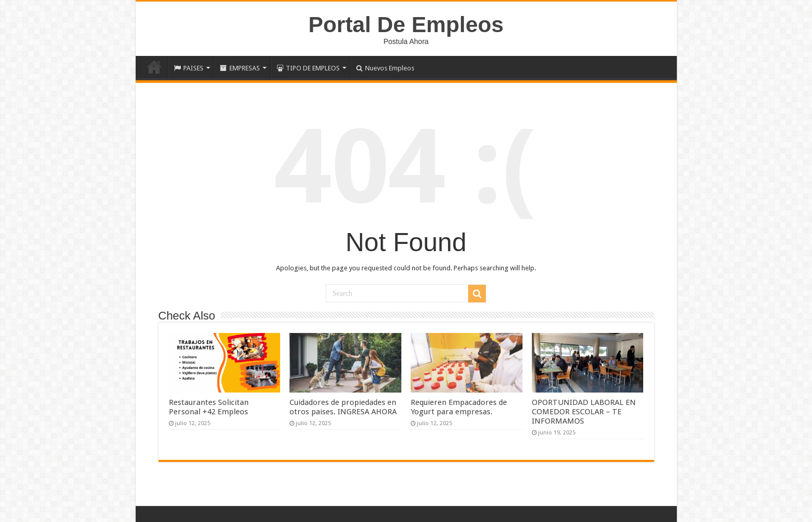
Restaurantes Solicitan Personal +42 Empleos (209, 407)
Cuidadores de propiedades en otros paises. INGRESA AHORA (343, 407)
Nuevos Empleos (385, 68)
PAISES (189, 68)
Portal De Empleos (406, 24)
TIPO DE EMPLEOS (308, 68)
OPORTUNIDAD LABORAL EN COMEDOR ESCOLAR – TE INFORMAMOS (584, 412)
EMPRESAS (240, 68)
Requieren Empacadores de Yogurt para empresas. (459, 407)
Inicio (154, 67)
